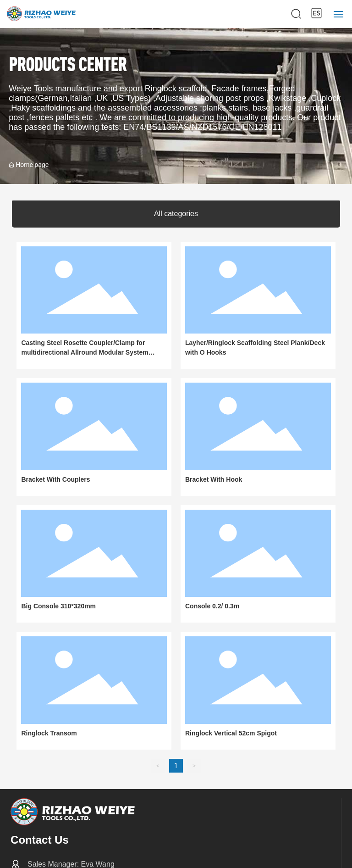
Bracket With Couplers (55, 479)
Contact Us (40, 840)
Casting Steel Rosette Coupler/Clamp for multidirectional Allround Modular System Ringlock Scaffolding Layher (85, 352)
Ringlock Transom (49, 733)
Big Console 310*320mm (58, 606)
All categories (176, 214)
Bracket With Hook (214, 479)
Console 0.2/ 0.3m (212, 606)
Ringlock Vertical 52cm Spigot (231, 733)
